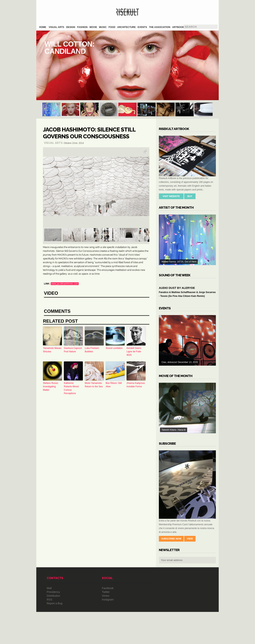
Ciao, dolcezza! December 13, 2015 (187, 372)
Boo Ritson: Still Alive (114, 445)
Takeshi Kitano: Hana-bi (187, 440)
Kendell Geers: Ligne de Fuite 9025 (134, 411)
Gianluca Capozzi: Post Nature (73, 410)
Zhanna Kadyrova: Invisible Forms (136, 445)
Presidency (53, 624)
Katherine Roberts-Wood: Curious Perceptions (71, 448)
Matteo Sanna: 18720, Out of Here (187, 240)
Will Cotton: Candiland (127, 65)
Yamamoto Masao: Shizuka (52, 410)
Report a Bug (55, 635)
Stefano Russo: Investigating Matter (51, 446)
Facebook (108, 620)
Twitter (106, 624)
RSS (49, 632)
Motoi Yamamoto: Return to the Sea (94, 445)
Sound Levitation (114, 408)
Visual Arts (53, 143)
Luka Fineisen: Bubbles (92, 410)
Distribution (53, 628)
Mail (49, 620)
